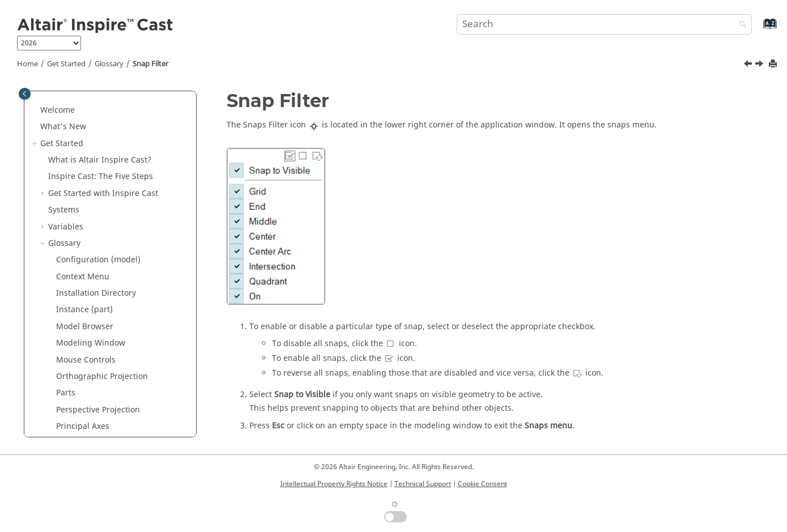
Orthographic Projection (102, 131)
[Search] (740, 25)
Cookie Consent (482, 484)
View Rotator (80, 331)
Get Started (66, 64)
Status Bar (76, 264)
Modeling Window (91, 98)
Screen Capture (86, 231)
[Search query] (604, 24)
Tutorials (57, 392)
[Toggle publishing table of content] (25, 94)
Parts (66, 148)
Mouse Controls (86, 115)
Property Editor (85, 198)
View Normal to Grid (94, 314)
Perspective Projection (98, 165)
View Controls (82, 298)
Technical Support (423, 484)
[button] (52, 98)
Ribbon (70, 214)
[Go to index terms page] (758, 29)
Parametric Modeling (80, 409)
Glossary (109, 64)
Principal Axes (83, 181)
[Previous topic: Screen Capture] (749, 65)
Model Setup (64, 425)
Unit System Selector (95, 281)
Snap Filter (150, 64)
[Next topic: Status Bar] (760, 65)
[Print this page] (774, 64)
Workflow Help (84, 348)
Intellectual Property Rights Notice (334, 484)
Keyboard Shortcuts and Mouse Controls (108, 370)
